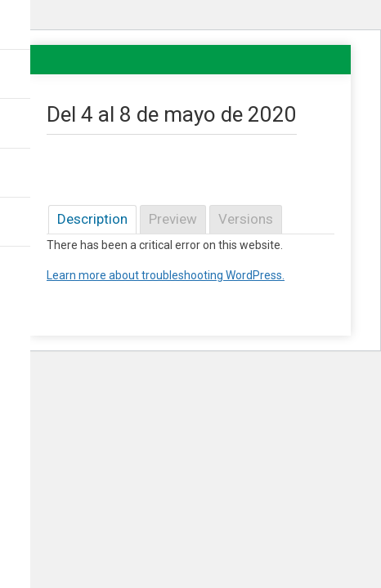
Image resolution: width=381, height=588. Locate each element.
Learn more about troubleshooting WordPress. (166, 275)
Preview (173, 219)
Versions (246, 219)
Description (92, 219)
